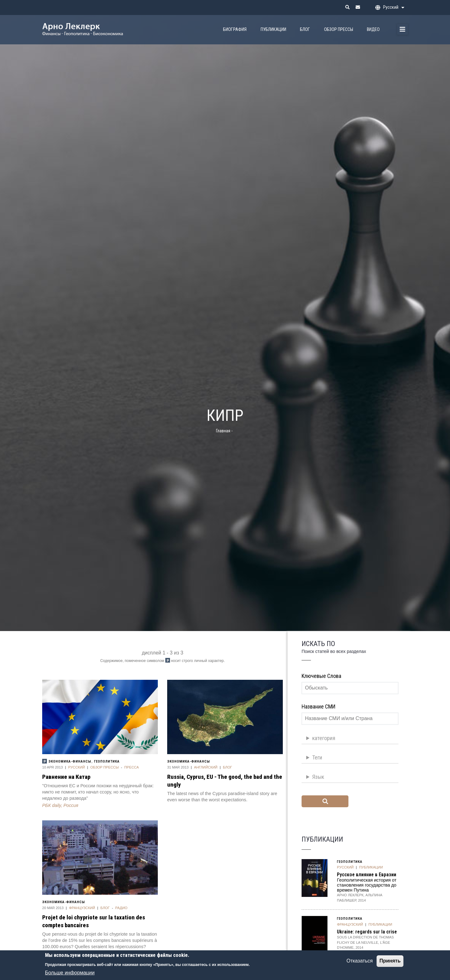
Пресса (132, 767)
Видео (373, 30)
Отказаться (360, 964)
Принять (390, 964)
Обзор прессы (339, 30)
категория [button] (324, 738)
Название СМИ (318, 706)
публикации (371, 867)
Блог (305, 30)
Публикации (273, 30)
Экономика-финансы (70, 761)
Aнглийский (206, 767)
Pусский (76, 767)
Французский (82, 908)
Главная (223, 431)
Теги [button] (317, 757)
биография (235, 30)
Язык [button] (318, 777)
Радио (121, 908)
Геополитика (107, 761)
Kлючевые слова (321, 676)
